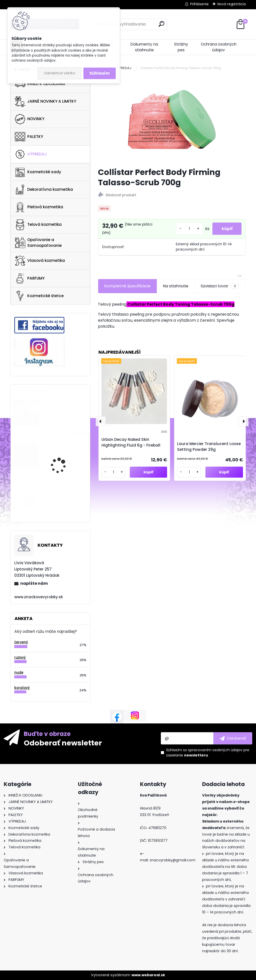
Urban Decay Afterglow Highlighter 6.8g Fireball (64, 496)
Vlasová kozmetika (40, 261)
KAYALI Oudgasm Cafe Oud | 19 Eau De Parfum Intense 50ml (63, 409)
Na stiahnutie (176, 286)
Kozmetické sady (38, 172)
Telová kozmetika (38, 225)
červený (21, 642)
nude (19, 672)
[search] (161, 24)
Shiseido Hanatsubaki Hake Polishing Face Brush (62, 451)
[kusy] (187, 229)
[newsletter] (233, 738)
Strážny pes (181, 47)
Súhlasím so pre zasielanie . (208, 753)
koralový (22, 688)
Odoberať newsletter (63, 743)
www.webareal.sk (148, 975)
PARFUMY (30, 278)
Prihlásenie (199, 4)
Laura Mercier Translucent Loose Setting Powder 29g (209, 447)
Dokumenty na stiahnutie (144, 47)
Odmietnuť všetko (59, 73)
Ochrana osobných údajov (219, 47)
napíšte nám (34, 583)
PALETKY (29, 137)
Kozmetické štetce (39, 296)
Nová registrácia (232, 4)
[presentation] (101, 421)
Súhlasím (100, 73)
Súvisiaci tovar (220, 286)
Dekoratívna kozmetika (44, 189)
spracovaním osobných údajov (215, 750)
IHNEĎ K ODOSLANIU (40, 84)
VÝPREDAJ (31, 154)
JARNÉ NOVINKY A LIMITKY (45, 102)
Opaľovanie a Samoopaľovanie (38, 243)
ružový (20, 657)
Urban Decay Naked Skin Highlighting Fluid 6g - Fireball (131, 442)
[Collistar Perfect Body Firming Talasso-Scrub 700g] (172, 119)
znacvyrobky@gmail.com (172, 860)
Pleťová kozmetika (39, 207)
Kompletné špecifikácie (127, 286)
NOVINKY (30, 119)
